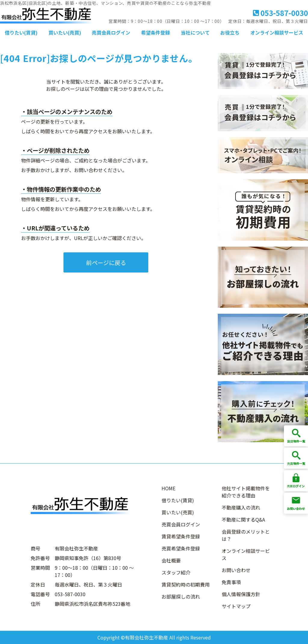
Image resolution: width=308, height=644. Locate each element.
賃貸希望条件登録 (181, 536)
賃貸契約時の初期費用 (186, 584)
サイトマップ (236, 606)
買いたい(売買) (65, 32)
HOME (168, 488)
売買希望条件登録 (181, 548)
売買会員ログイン (111, 32)
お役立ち (230, 32)
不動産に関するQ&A (243, 519)
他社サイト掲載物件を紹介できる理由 (246, 492)
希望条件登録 (156, 32)
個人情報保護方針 (241, 594)
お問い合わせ (236, 570)
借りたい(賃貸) (21, 32)
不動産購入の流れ (241, 507)
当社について (195, 32)
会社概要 (171, 560)
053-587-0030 (280, 13)
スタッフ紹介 (176, 572)
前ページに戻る (106, 263)
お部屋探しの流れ (181, 596)
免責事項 (231, 582)
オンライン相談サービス (277, 32)
